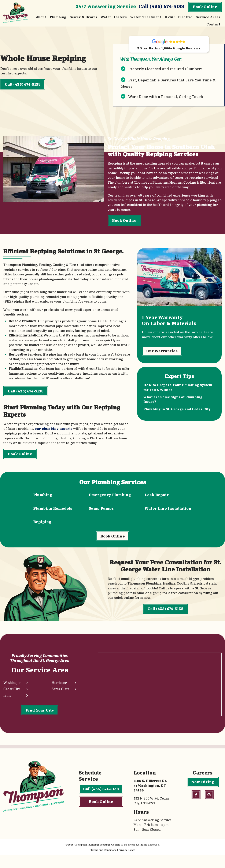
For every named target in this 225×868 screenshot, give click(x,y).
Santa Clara (60, 701)
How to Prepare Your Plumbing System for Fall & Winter (178, 395)
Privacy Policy (127, 863)
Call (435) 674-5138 (161, 6)
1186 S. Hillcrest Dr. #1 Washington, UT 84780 (150, 798)
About (41, 17)
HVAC (170, 17)
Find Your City (40, 722)
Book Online (205, 7)
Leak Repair (157, 499)
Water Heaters (114, 17)
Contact (213, 24)
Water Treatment (146, 17)
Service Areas (208, 17)
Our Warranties (162, 358)
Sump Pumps (101, 512)
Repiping (42, 525)
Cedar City (12, 701)
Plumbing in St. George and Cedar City (177, 417)
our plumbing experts (54, 433)
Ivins (7, 707)
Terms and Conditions (104, 863)
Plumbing (58, 17)
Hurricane (59, 694)
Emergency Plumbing (110, 499)
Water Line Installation (168, 512)
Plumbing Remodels (53, 512)
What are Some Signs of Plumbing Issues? (173, 407)
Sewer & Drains (84, 17)
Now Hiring (203, 795)
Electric (185, 17)
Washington (12, 694)
